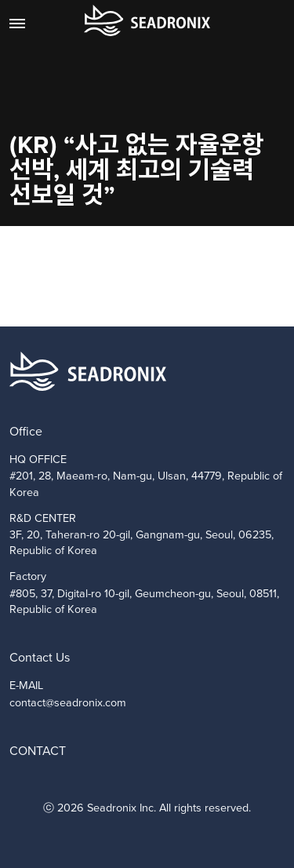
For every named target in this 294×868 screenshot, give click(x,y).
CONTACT (38, 751)
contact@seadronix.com (68, 702)
